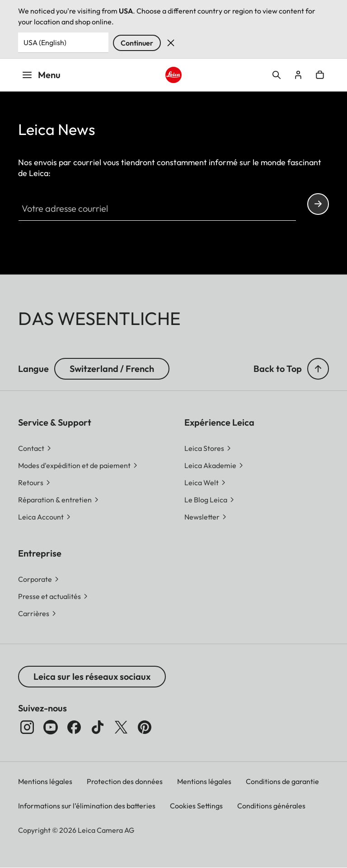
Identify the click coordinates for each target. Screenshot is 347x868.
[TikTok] (98, 727)
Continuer (137, 43)
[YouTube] (51, 727)
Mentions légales (45, 781)
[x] (121, 727)
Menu (41, 75)
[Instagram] (27, 727)
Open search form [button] (277, 75)
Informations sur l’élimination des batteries (87, 806)
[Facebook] (74, 727)
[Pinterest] (145, 727)
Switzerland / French (112, 369)
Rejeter (171, 43)
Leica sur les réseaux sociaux (92, 676)
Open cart (320, 75)
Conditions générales (271, 806)
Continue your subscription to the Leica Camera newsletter (318, 204)
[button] (318, 369)
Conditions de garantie (282, 781)
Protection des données (125, 781)
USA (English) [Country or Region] (45, 42)
